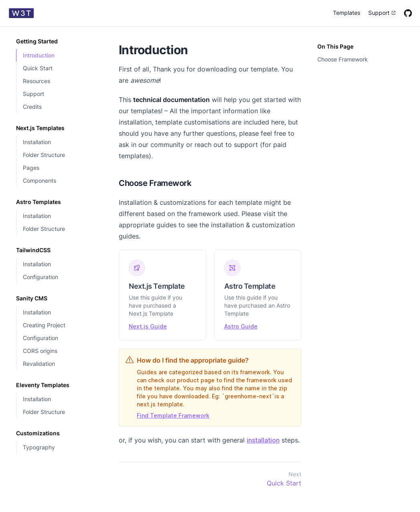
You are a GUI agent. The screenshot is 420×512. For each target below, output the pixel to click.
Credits (32, 107)
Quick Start (38, 68)
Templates (347, 13)
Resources (37, 81)
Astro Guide (241, 326)
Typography (39, 447)
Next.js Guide (148, 326)
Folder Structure (44, 155)
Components (40, 181)
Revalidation (39, 364)
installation (263, 440)
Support (33, 94)
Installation (37, 142)
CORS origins (40, 351)
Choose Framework (343, 59)
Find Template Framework (173, 415)
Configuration (41, 277)
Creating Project (44, 325)
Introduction (39, 55)
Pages (31, 168)
